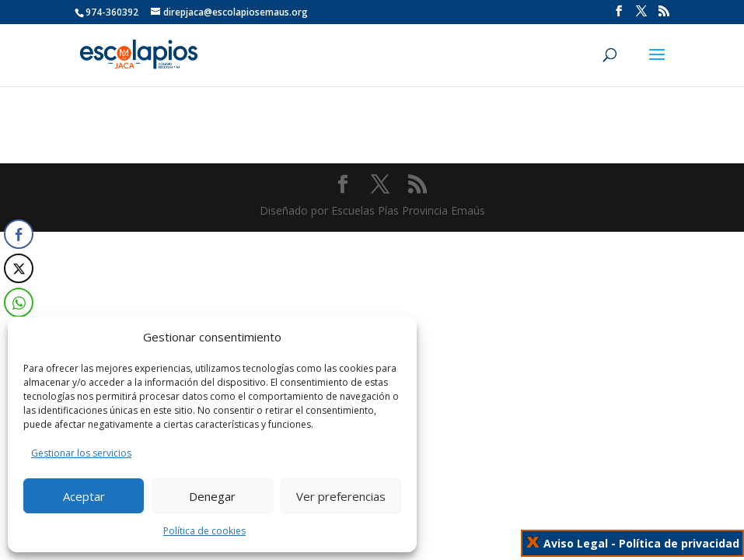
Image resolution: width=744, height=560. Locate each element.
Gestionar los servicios (81, 453)
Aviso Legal (576, 543)
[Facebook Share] (19, 234)
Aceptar (84, 496)
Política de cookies (204, 531)
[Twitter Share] (19, 268)
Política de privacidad (679, 543)
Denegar (212, 496)
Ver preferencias (341, 496)
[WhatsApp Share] (18, 303)
